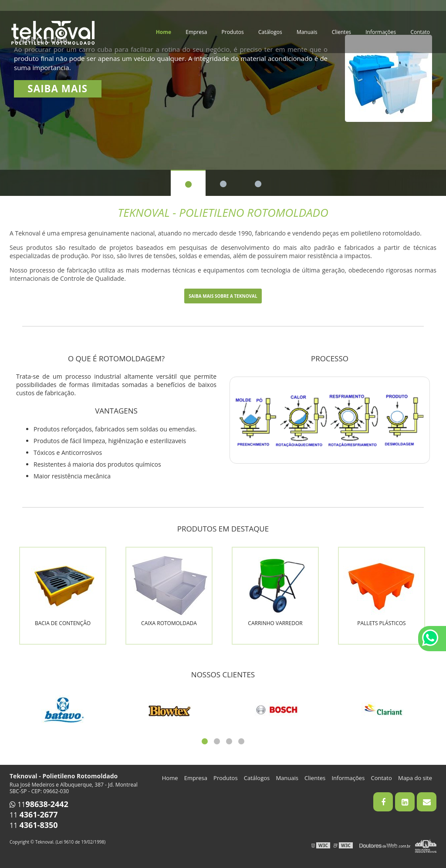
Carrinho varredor (275, 623)
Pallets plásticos (381, 623)
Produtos (233, 32)
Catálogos (270, 32)
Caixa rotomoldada (169, 623)
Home (164, 32)
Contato (420, 32)
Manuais (307, 32)
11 (39, 804)
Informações (381, 32)
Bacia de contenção (63, 623)
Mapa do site (415, 778)
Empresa (196, 32)
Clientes (341, 32)
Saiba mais (57, 89)
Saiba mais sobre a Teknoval (223, 296)
